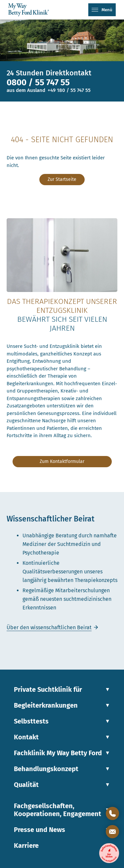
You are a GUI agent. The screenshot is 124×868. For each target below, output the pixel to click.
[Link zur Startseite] (31, 10)
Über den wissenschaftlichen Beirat (49, 627)
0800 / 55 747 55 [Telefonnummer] (38, 83)
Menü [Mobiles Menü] (102, 10)
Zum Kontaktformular (62, 461)
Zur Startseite (62, 179)
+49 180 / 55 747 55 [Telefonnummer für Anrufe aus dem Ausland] (69, 90)
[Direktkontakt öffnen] (112, 813)
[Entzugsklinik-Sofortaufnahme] (109, 853)
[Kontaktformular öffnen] (112, 832)
